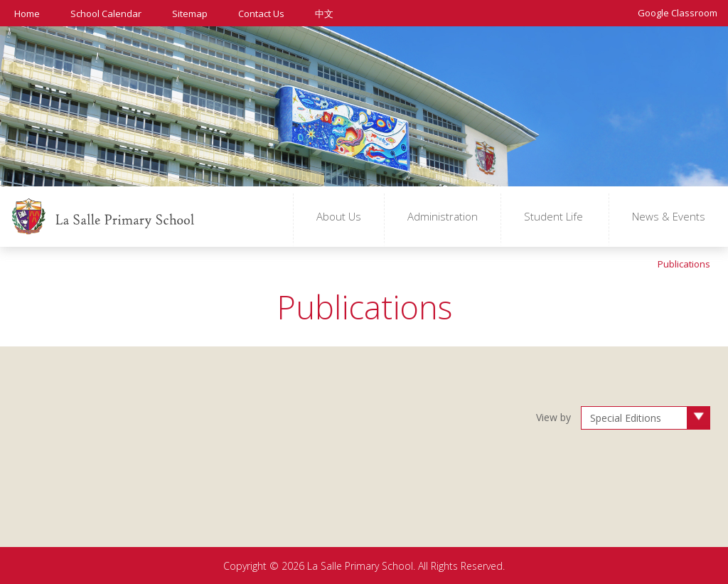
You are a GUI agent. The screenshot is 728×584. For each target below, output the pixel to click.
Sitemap (190, 13)
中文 (324, 13)
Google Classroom (678, 12)
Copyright (245, 565)
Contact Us (261, 13)
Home (27, 13)
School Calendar (106, 13)
